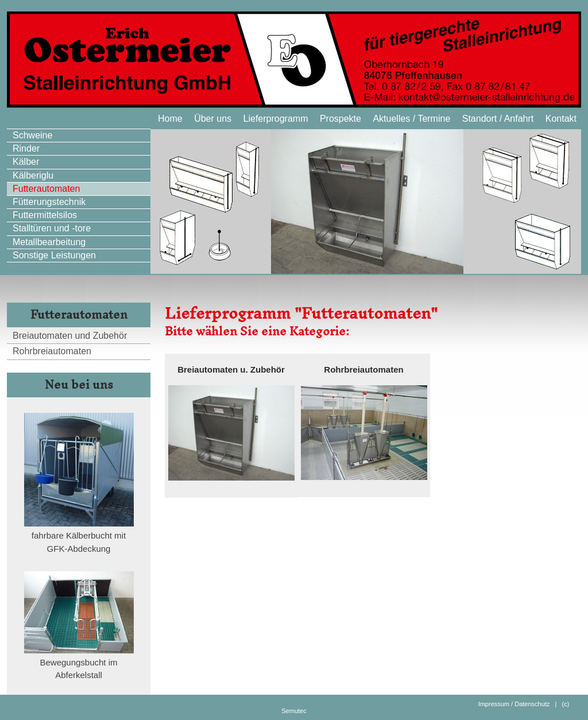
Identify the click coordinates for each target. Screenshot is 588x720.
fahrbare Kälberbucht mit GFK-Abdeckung (79, 537)
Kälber (26, 162)
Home (170, 119)
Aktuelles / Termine (411, 119)
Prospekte (341, 119)
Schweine (32, 135)
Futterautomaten (46, 189)
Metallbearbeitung (49, 242)
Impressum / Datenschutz (514, 704)
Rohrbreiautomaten (52, 351)
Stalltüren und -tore (52, 228)
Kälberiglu (33, 175)
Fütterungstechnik (49, 202)
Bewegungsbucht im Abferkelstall (79, 664)
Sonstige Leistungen (54, 255)
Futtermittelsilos (45, 215)
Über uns (213, 119)
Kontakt (561, 119)
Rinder (26, 148)
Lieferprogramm (276, 119)
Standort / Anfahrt (498, 119)
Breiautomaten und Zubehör (70, 336)
